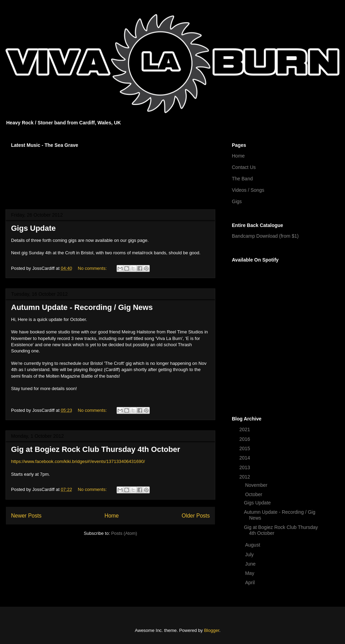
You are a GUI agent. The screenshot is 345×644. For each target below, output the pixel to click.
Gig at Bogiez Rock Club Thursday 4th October (96, 449)
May (250, 573)
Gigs (237, 201)
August (253, 545)
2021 (245, 429)
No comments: (93, 268)
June (251, 564)
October (254, 494)
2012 (245, 477)
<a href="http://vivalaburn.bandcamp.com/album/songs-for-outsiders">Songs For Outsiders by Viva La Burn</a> (110, 174)
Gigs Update (33, 228)
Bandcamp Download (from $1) (265, 236)
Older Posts (196, 516)
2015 (245, 448)
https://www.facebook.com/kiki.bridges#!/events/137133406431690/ (78, 461)
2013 (245, 467)
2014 (245, 458)
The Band (242, 179)
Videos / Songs (248, 190)
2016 (245, 439)
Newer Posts (26, 516)
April (250, 583)
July (250, 555)
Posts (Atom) (124, 533)
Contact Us (244, 167)
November (257, 485)
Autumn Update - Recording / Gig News (82, 307)
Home (112, 516)
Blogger (211, 630)
